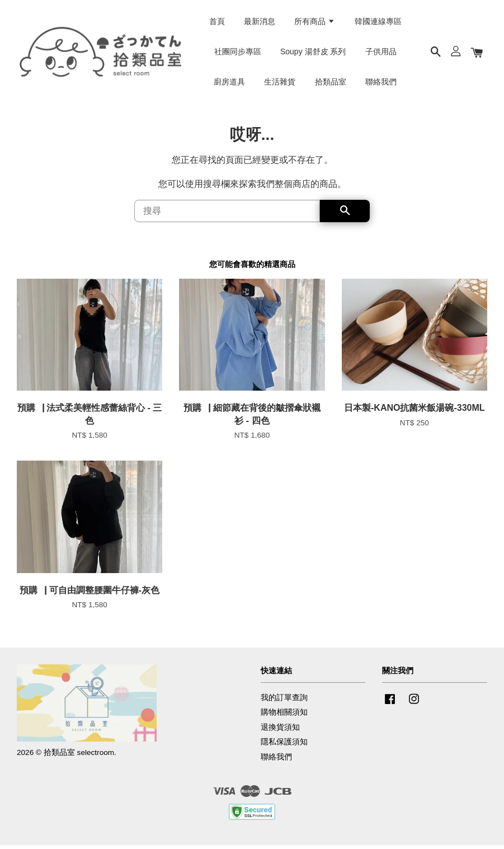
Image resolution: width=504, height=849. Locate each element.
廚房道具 (229, 83)
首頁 (217, 23)
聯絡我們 (381, 83)
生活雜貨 (280, 83)
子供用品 (381, 53)
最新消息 (260, 23)
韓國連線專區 (378, 23)
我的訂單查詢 (284, 702)
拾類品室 (331, 83)
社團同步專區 (238, 53)
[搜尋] (227, 215)
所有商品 (315, 23)
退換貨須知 (280, 732)
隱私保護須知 (284, 746)
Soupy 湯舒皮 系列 (313, 53)
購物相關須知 (284, 717)
